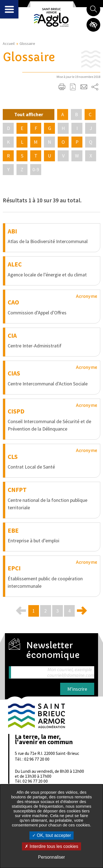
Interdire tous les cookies (51, 846)
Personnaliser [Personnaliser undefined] (52, 857)
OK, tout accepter (52, 835)
